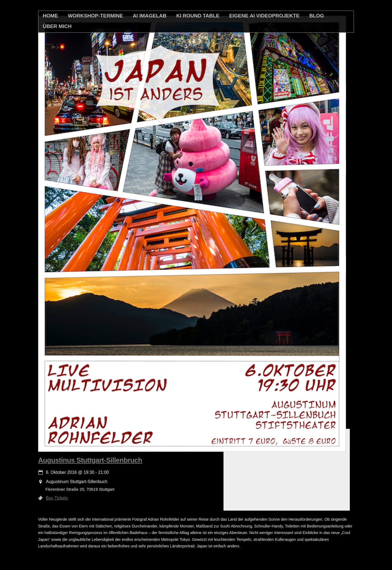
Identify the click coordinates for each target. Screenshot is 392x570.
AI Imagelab (150, 16)
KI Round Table (198, 16)
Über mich (57, 26)
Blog (317, 16)
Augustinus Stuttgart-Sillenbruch (90, 460)
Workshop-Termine (95, 16)
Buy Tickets (57, 498)
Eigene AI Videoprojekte (264, 16)
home (50, 16)
